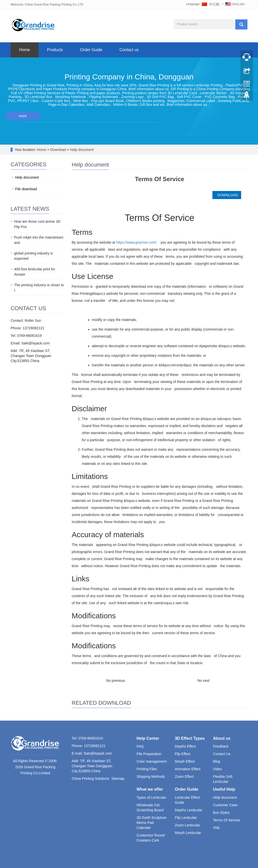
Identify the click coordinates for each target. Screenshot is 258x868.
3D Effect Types (190, 738)
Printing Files (147, 769)
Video (217, 769)
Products (55, 50)
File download (26, 189)
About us (222, 738)
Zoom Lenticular (187, 825)
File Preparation (149, 754)
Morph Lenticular (188, 833)
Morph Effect (185, 761)
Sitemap (118, 779)
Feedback (221, 746)
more (23, 116)
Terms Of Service (226, 820)
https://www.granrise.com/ (136, 242)
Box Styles (221, 813)
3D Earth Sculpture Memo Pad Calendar (151, 823)
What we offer (150, 789)
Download (59, 150)
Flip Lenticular (186, 818)
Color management (152, 761)
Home (25, 50)
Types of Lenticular (151, 797)
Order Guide (91, 50)
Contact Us (222, 754)
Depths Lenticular (189, 810)
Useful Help (224, 789)
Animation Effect (188, 769)
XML (217, 828)
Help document (81, 150)
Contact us (129, 50)
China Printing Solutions (91, 779)
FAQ (140, 746)
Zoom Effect (184, 777)
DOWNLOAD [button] (227, 195)
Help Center (148, 738)
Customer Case (225, 805)
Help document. (225, 797)
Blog (216, 761)
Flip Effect (183, 754)
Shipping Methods (151, 777)
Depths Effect (185, 746)
